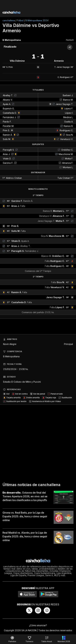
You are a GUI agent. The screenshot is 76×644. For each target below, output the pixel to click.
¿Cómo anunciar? (38, 625)
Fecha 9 (70, 40)
